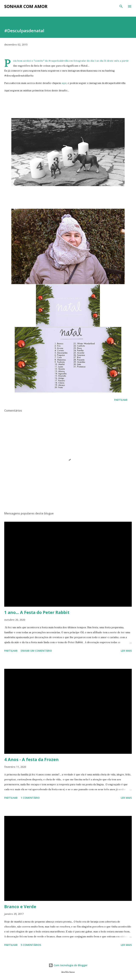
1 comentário (30, 798)
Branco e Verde (20, 906)
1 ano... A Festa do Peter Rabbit (37, 612)
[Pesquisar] (121, 6)
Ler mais (126, 651)
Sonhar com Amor (26, 6)
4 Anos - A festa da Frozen (31, 759)
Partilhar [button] (121, 400)
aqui (64, 83)
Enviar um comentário (36, 651)
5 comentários (31, 945)
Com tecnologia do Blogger (68, 965)
